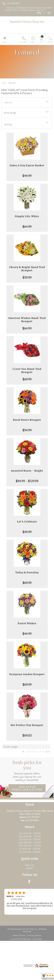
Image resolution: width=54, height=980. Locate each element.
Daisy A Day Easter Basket (27, 165)
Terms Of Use (19, 935)
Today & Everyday (27, 572)
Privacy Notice (35, 935)
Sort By (8, 124)
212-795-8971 (13, 3)
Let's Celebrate (27, 522)
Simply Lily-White (27, 216)
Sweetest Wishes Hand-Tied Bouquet (27, 320)
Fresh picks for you (27, 771)
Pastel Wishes (27, 623)
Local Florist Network (21, 939)
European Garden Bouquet (27, 674)
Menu (5, 42)
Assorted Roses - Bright (27, 471)
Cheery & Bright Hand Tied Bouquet (27, 269)
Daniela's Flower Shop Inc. (27, 22)
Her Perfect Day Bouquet (27, 725)
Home (4, 83)
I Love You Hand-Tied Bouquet (27, 371)
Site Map (38, 939)
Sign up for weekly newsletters (27, 788)
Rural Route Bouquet (27, 420)
